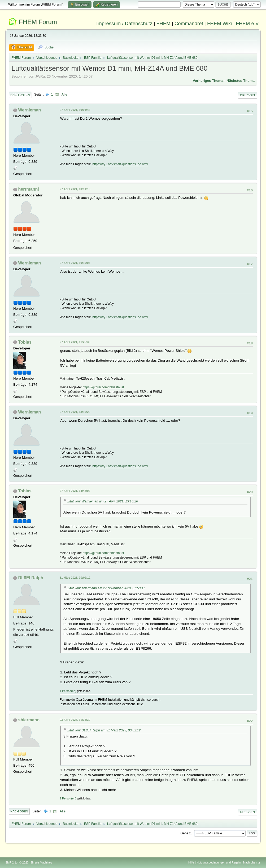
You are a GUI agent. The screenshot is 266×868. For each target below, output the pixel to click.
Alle (64, 94)
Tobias (25, 342)
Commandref (189, 23)
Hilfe (191, 862)
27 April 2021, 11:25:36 (75, 342)
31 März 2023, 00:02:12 (75, 578)
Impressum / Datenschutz (124, 23)
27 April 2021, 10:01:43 (75, 110)
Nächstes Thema (241, 81)
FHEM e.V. (248, 23)
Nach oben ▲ (252, 862)
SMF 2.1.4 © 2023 (17, 862)
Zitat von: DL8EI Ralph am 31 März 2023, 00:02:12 (104, 730)
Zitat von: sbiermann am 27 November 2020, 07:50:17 (106, 588)
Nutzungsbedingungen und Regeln (219, 862)
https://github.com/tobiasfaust (103, 387)
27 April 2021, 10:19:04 (75, 263)
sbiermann (29, 720)
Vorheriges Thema (208, 81)
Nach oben (19, 811)
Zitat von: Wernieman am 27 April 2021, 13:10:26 (103, 501)
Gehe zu (186, 833)
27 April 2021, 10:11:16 (75, 189)
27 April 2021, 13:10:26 (75, 412)
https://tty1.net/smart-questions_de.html (120, 164)
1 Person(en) (68, 691)
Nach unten (20, 95)
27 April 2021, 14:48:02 (75, 491)
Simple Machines (41, 862)
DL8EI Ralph (31, 578)
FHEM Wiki (219, 23)
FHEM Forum (38, 22)
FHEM (163, 23)
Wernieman (30, 110)
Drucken (248, 95)
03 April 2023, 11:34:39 (75, 720)
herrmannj (29, 189)
